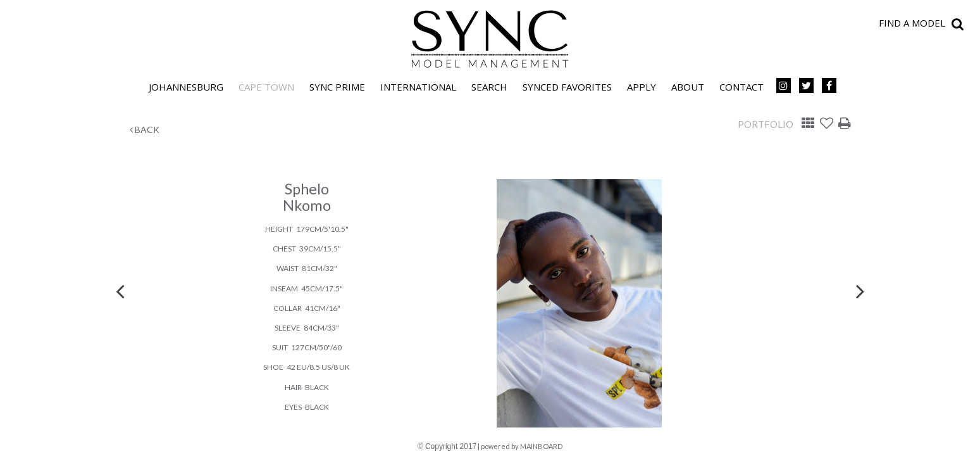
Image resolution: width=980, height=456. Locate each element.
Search (489, 87)
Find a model (912, 23)
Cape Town (266, 87)
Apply (642, 87)
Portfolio (766, 124)
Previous (120, 291)
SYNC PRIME (337, 87)
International (418, 87)
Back (145, 130)
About (688, 87)
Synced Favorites (567, 87)
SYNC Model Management (490, 39)
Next (860, 291)
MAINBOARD (541, 446)
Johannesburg (186, 87)
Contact (741, 87)
